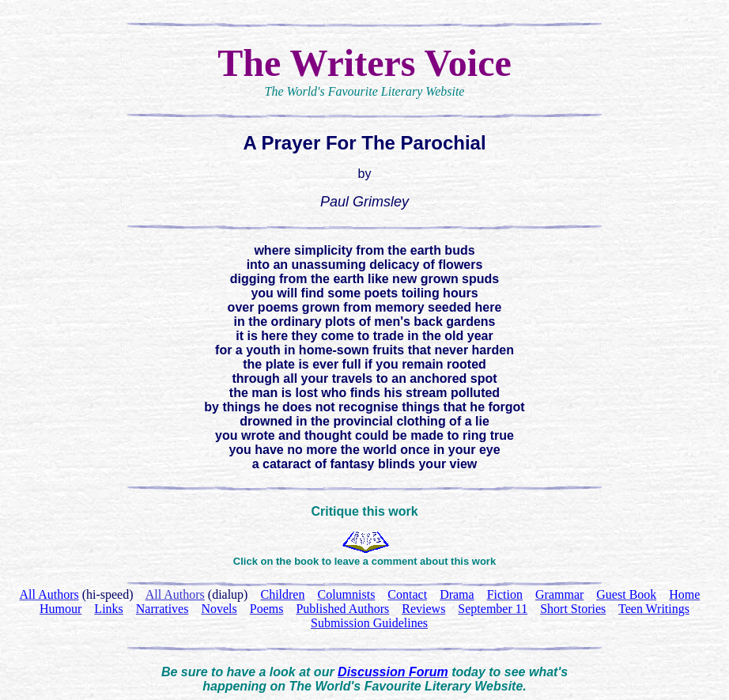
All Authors (175, 594)
